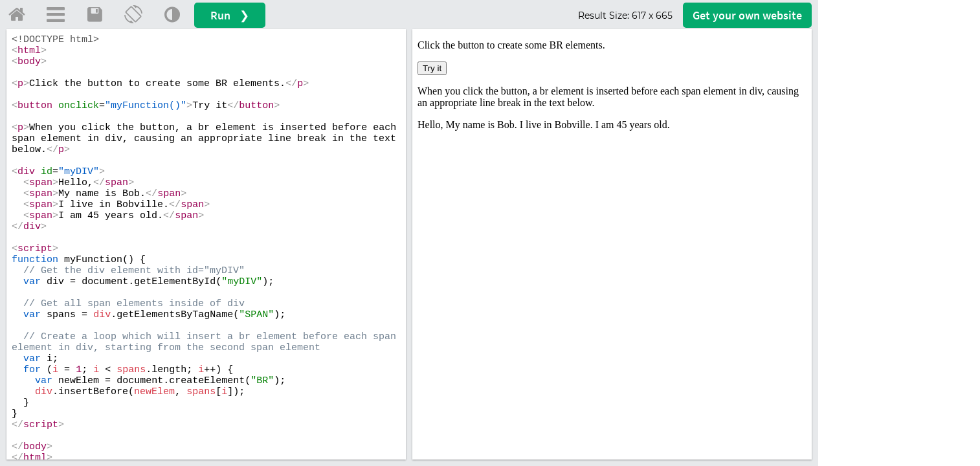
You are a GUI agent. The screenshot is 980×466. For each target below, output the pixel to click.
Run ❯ (230, 15)
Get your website (747, 15)
